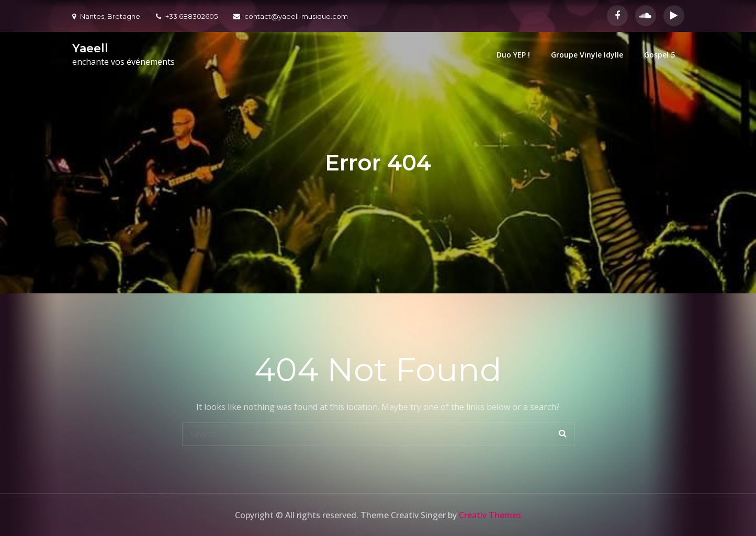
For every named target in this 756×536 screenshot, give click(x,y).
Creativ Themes (490, 515)
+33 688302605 (187, 16)
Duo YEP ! (513, 55)
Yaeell (90, 48)
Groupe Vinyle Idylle (587, 55)
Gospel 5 (659, 55)
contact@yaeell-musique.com (291, 16)
